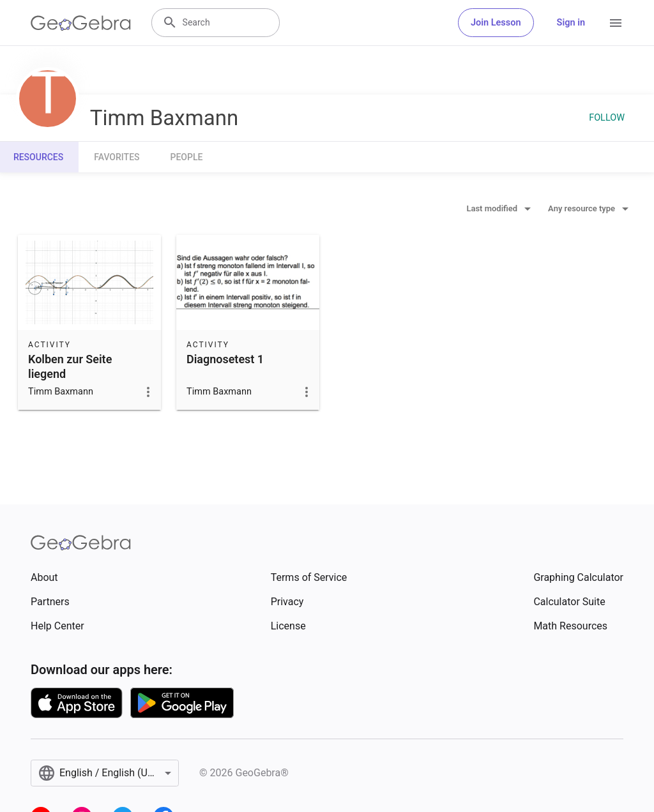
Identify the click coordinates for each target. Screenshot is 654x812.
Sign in (571, 23)
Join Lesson (496, 23)
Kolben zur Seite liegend (70, 366)
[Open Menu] (616, 23)
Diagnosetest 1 (225, 359)
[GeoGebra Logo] (81, 23)
